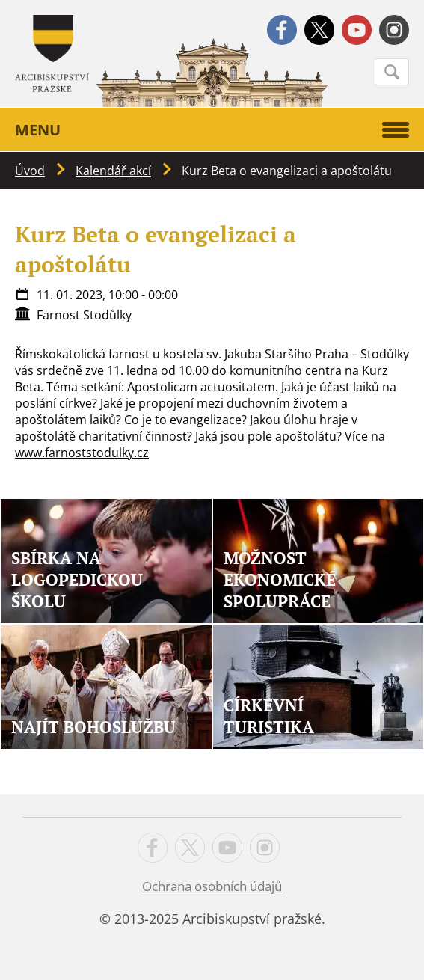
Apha (52, 53)
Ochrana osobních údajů (212, 886)
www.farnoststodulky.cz (82, 453)
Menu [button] (212, 130)
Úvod (30, 171)
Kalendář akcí (113, 171)
